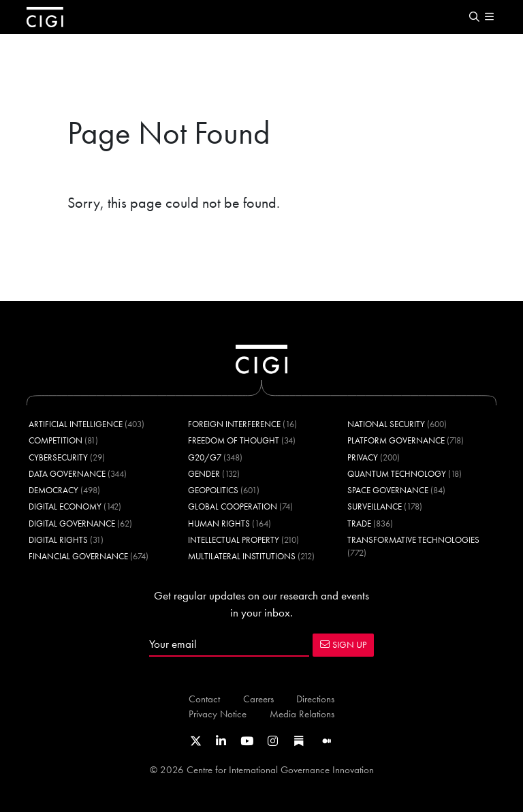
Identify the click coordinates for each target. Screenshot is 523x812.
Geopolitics (213, 490)
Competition (56, 440)
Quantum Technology (397, 474)
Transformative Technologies (413, 540)
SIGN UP (343, 644)
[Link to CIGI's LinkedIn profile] (221, 741)
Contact (204, 699)
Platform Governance (396, 440)
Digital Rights (58, 540)
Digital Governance (72, 524)
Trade (359, 524)
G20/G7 (205, 457)
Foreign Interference (234, 424)
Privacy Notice (218, 714)
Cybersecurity (58, 457)
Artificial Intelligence (76, 424)
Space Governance (388, 490)
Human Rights (219, 524)
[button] (474, 17)
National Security (386, 424)
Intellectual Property (234, 540)
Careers (258, 699)
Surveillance (375, 506)
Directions (315, 699)
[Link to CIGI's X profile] (196, 741)
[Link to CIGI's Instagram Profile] (273, 741)
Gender (204, 474)
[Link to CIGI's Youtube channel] (247, 741)
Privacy (363, 457)
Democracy (53, 490)
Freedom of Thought (234, 440)
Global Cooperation (233, 506)
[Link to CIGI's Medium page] (327, 741)
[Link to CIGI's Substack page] (299, 741)
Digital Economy (65, 506)
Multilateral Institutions (242, 556)
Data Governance (67, 474)
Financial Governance (78, 556)
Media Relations (302, 714)
